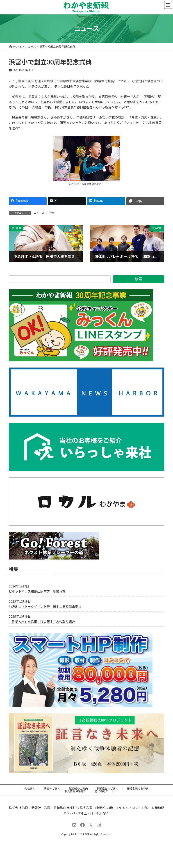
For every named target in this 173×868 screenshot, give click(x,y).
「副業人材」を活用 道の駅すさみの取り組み (42, 622)
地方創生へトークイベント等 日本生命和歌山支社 (45, 606)
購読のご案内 (52, 789)
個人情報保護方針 (75, 791)
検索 (139, 279)
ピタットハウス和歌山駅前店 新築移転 (37, 591)
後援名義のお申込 (138, 789)
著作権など (102, 791)
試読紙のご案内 (78, 789)
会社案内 (30, 789)
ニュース (39, 213)
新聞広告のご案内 (107, 789)
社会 (52, 213)
